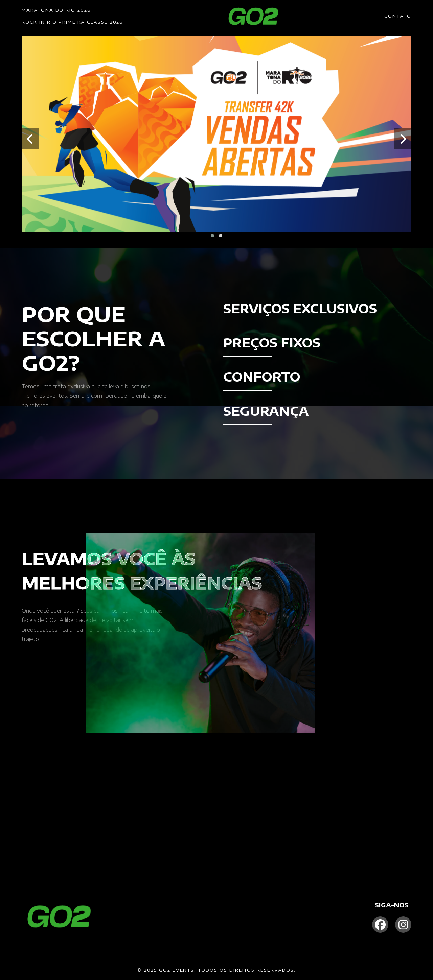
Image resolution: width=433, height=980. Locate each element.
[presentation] (30, 139)
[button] (212, 236)
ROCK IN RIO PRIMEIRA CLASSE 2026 (72, 22)
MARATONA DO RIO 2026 (56, 10)
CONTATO (398, 16)
